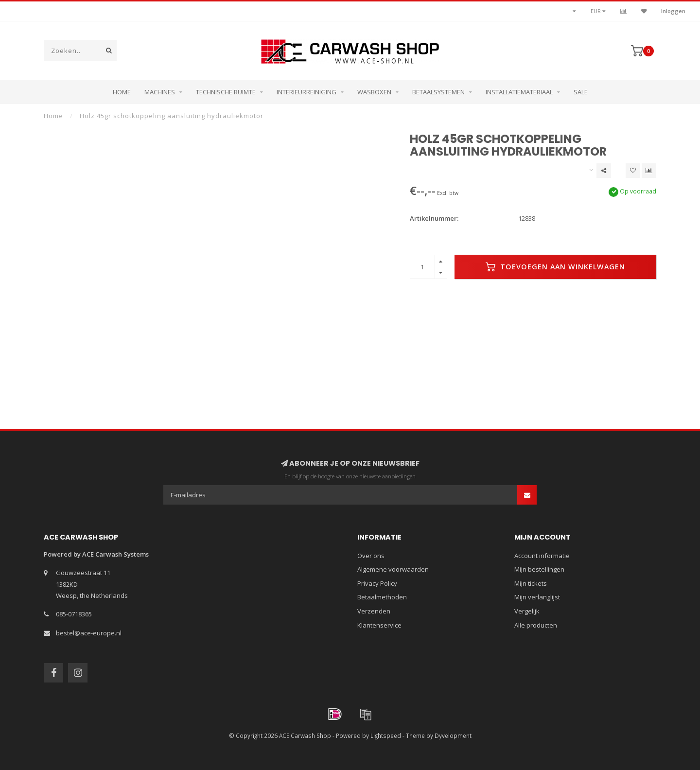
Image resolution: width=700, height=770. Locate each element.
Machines (160, 92)
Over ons (371, 556)
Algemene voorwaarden (393, 569)
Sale (581, 92)
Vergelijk (527, 611)
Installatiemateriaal (519, 92)
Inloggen (673, 11)
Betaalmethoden (382, 597)
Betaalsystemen (438, 92)
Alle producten (536, 625)
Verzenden (374, 611)
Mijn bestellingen (539, 569)
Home (122, 92)
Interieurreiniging (306, 92)
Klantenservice (379, 625)
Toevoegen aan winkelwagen (555, 267)
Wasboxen (374, 92)
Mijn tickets (531, 583)
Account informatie (542, 556)
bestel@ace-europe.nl (89, 633)
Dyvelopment (453, 735)
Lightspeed (386, 735)
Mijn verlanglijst (537, 597)
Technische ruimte (226, 92)
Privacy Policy (377, 583)
